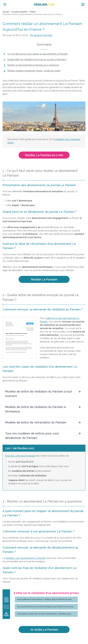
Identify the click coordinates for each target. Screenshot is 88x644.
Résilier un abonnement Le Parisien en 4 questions (33, 65)
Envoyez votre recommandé (20, 456)
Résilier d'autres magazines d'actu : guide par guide (34, 71)
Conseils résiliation (19, 11)
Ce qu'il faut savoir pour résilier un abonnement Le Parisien (37, 54)
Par (41, 35)
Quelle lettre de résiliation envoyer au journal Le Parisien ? (37, 59)
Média (33, 11)
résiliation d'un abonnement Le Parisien (26, 558)
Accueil (6, 11)
